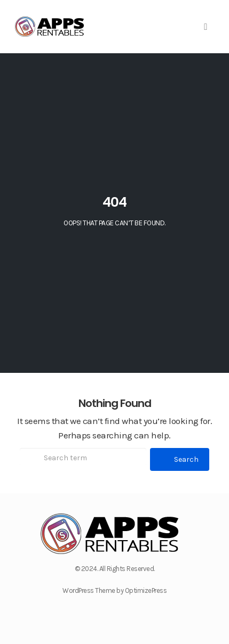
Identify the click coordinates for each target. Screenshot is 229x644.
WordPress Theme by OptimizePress (114, 590)
